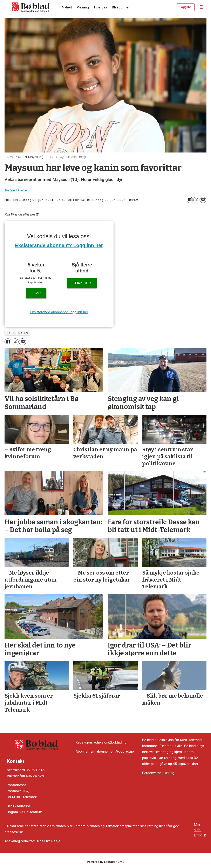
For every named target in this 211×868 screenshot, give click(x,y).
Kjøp (36, 293)
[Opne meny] (202, 7)
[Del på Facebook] (190, 200)
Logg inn (186, 7)
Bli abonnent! (122, 7)
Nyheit (67, 7)
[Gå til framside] (31, 7)
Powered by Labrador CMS (106, 862)
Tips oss (100, 7)
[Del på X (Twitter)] (196, 200)
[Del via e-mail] (203, 200)
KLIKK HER (82, 283)
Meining (83, 7)
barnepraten (17, 333)
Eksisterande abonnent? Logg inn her (59, 245)
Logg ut (200, 835)
